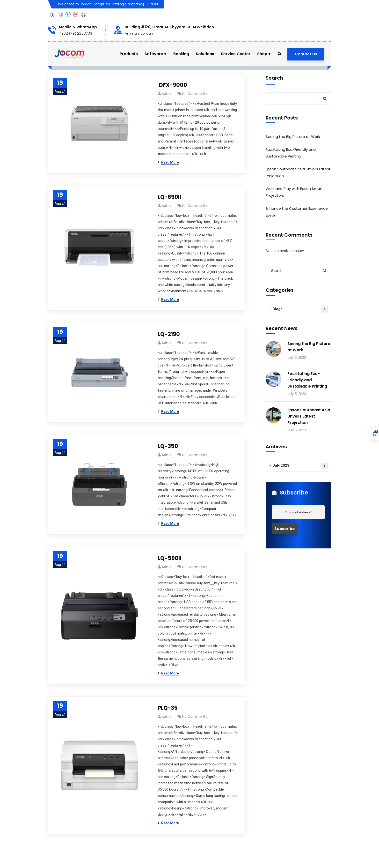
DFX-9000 (172, 85)
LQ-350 (168, 446)
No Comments (195, 94)
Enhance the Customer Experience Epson (297, 212)
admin (167, 94)
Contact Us (306, 54)
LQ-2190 (169, 334)
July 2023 (300, 466)
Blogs (300, 309)
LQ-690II (169, 197)
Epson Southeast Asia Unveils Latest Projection (298, 172)
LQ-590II (170, 558)
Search (274, 78)
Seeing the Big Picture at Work (293, 137)
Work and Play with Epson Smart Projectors (294, 192)
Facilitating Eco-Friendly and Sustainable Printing (291, 153)
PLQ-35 (168, 708)
